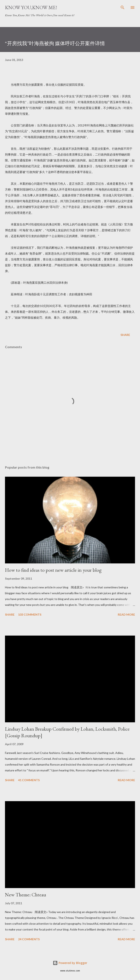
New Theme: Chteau (26, 895)
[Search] (123, 7)
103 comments (30, 614)
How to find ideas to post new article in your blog (53, 570)
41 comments (29, 780)
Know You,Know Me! (31, 7)
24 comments (29, 939)
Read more (126, 614)
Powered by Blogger (70, 963)
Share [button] (125, 335)
